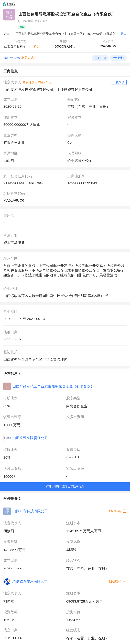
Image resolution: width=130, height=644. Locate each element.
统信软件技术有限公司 (30, 581)
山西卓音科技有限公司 (30, 511)
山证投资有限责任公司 (30, 438)
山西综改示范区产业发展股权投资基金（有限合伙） (53, 386)
